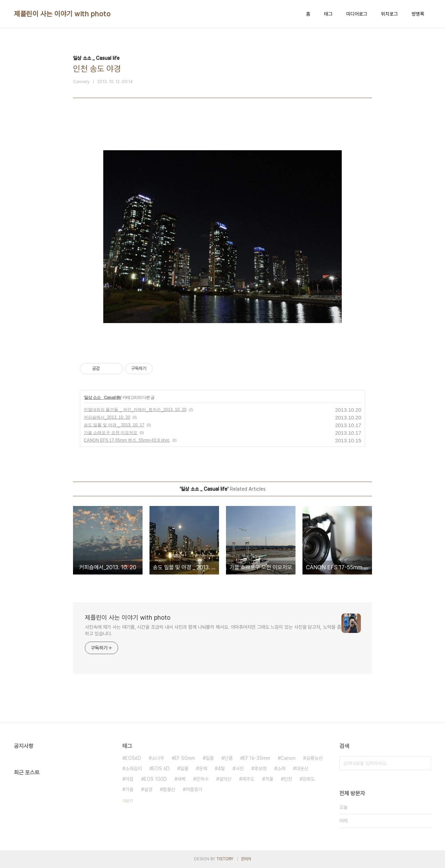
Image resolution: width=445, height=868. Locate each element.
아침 (129, 779)
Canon (288, 758)
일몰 (184, 769)
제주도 (248, 779)
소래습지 (133, 769)
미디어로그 (357, 14)
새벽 (181, 779)
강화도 (309, 779)
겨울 (269, 779)
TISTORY (225, 859)
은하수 (202, 779)
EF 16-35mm (257, 758)
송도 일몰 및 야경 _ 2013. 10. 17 (114, 425)
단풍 (228, 758)
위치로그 (389, 14)
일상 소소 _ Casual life (103, 397)
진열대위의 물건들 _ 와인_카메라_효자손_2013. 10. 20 (135, 410)
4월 (221, 769)
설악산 (225, 779)
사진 (240, 769)
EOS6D (133, 758)
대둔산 (302, 769)
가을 (129, 789)
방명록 (418, 14)
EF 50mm (185, 758)
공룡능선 (314, 758)
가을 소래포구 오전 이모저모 (111, 433)
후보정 (260, 769)
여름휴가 (194, 789)
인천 (288, 779)
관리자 (246, 859)
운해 (203, 769)
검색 (424, 763)
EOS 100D (155, 779)
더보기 (128, 801)
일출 (210, 758)
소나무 (158, 758)
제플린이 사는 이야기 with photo (62, 14)
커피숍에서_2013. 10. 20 (107, 417)
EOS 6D (161, 769)
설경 (148, 789)
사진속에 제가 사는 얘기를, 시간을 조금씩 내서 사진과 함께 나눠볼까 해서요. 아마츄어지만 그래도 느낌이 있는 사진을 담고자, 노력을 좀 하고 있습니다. (213, 630)
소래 (281, 769)
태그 (328, 14)
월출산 (169, 789)
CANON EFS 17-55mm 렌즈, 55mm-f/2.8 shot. (127, 440)
